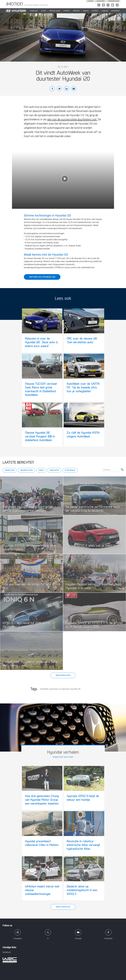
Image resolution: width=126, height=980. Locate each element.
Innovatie (54, 470)
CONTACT (95, 11)
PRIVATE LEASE (55, 11)
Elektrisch (116, 11)
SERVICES (76, 11)
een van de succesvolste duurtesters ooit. (72, 119)
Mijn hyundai (101, 1)
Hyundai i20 (75, 689)
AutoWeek (44, 689)
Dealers (91, 1)
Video (41, 470)
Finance (67, 11)
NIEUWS (86, 11)
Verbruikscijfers (114, 1)
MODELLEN (34, 11)
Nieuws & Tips (26, 470)
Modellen (10, 470)
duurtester (54, 689)
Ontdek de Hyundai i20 (42, 277)
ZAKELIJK (105, 11)
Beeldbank (7, 952)
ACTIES (44, 11)
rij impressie (64, 689)
